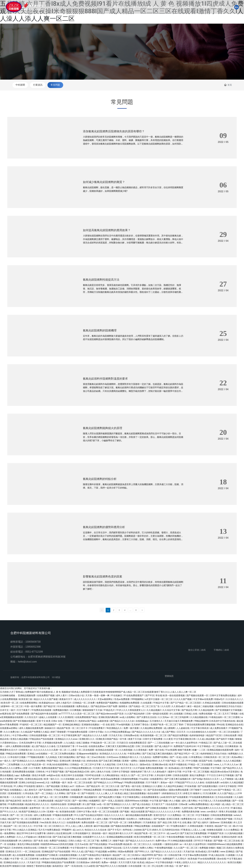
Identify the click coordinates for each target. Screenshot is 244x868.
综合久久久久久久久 (114, 815)
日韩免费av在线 (131, 736)
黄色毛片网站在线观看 (29, 844)
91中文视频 (192, 761)
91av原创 (144, 779)
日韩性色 (41, 772)
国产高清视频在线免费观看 (26, 823)
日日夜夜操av (83, 863)
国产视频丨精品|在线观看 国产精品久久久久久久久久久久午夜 (150, 812)
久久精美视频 (126, 750)
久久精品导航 (109, 765)
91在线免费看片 (97, 728)
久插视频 (231, 855)
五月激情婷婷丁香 (66, 746)
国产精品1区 (50, 707)
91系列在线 (7, 786)
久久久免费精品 (232, 830)
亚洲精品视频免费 (27, 696)
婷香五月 (188, 794)
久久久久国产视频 (183, 699)
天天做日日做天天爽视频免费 (179, 721)
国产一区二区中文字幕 (142, 776)
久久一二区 (56, 819)
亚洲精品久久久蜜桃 (152, 786)
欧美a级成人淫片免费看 (181, 768)
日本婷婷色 (17, 848)
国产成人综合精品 (142, 805)
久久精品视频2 (154, 710)
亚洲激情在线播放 (90, 725)
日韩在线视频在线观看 (233, 703)
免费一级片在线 (156, 750)
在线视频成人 (17, 790)
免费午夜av (161, 841)
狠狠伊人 (197, 794)
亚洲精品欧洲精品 (72, 725)
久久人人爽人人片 (105, 794)
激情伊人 (41, 786)
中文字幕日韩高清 (200, 728)
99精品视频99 (201, 721)
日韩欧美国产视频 (224, 819)
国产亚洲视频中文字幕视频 (229, 710)
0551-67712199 (34, 652)
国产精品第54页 (14, 801)
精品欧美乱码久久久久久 (37, 805)
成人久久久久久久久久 (85, 699)
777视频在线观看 (36, 757)
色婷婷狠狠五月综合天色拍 (229, 707)
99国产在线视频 (201, 768)
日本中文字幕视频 (225, 776)
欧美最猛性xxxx (47, 703)
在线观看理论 (157, 779)
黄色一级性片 (95, 859)
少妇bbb (137, 830)
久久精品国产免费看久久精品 (35, 732)
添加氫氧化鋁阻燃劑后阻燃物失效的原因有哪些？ (114, 132)
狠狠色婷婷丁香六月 (141, 772)
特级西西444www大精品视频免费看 (225, 844)
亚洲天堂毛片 (160, 815)
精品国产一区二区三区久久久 (18, 826)
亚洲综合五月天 (14, 852)
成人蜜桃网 (170, 728)
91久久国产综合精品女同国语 (89, 815)
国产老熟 (19, 779)
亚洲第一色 (53, 812)
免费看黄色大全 (189, 819)
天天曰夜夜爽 (210, 794)
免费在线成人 (83, 707)
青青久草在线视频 (228, 812)
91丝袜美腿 (191, 786)
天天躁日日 (122, 743)
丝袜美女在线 (30, 848)
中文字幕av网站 (20, 736)
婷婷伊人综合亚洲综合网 (60, 833)
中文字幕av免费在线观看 (195, 855)
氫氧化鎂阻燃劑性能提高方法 (101, 280)
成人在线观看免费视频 (24, 855)
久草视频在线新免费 (53, 743)
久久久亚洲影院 (66, 718)
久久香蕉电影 (141, 750)
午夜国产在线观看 (211, 837)
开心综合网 (158, 866)
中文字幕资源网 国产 (72, 736)
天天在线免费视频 (222, 801)
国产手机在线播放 (99, 844)
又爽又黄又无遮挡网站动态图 (120, 746)
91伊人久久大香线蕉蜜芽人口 (131, 710)
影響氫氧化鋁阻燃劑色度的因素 (103, 577)
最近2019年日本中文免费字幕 (32, 833)
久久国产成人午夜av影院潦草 (77, 819)
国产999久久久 (143, 852)
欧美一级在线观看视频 (174, 696)
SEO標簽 (56, 678)
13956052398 (33, 647)
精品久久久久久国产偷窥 (46, 699)
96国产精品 (53, 761)
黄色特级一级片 (100, 833)
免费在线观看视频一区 (157, 768)
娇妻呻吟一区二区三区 (12, 707)
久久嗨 (46, 819)
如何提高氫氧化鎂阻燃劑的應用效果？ (107, 231)
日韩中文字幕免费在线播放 (223, 696)
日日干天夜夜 (123, 808)
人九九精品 (69, 743)
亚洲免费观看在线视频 (24, 772)
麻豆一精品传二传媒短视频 (201, 707)
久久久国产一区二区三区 (186, 848)
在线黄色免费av (97, 746)
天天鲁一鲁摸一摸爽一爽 (98, 696)
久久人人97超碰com (27, 837)
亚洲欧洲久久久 (87, 739)
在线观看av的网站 (9, 728)
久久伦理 (166, 707)
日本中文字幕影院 (228, 786)
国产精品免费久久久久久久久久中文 (212, 808)
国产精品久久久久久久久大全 (147, 732)
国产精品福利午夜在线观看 (44, 714)
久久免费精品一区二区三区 (181, 815)
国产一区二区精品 (44, 794)
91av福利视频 (123, 725)
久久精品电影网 (206, 710)
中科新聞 (21, 85)
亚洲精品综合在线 (234, 725)
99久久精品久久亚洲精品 (25, 830)
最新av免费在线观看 (179, 790)
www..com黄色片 (209, 812)
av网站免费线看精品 (199, 805)
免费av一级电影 (109, 863)
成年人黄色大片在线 (101, 772)
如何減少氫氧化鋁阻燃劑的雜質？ (104, 181)
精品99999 (147, 855)
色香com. (81, 786)
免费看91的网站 (161, 757)
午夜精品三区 (206, 743)
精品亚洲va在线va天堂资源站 (225, 772)
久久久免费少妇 (12, 732)
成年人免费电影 (8, 837)
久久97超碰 (139, 768)
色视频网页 (95, 801)
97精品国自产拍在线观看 (42, 739)
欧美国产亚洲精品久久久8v (33, 812)
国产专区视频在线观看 (24, 721)
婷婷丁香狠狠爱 (58, 732)
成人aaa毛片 (173, 833)
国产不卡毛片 (115, 830)
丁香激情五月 (71, 721)
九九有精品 (51, 757)
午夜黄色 (209, 826)
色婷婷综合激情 (59, 805)
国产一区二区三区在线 (21, 815)
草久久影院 (33, 797)
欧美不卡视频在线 (178, 765)
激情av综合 (146, 765)
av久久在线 (81, 779)
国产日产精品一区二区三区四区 (186, 703)
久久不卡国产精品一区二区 (172, 761)
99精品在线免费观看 (16, 754)
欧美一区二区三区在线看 (80, 783)
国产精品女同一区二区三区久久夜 (103, 786)
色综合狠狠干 (154, 794)
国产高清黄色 (46, 790)
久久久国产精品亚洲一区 (33, 765)
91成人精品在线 (217, 855)
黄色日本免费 (39, 776)
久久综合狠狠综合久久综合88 (202, 732)
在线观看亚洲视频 (68, 855)
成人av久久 (78, 830)
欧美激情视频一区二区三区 (154, 736)
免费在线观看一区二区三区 (95, 823)
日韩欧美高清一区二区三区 (217, 757)
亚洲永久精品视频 (19, 739)
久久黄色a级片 (179, 707)
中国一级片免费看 (33, 707)
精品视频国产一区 (53, 725)
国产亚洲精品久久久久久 (119, 805)
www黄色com (77, 808)
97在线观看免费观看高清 (202, 797)
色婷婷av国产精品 (87, 721)
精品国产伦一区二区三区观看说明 (25, 819)
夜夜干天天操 (135, 739)
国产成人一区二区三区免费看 (54, 797)
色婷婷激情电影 (197, 736)
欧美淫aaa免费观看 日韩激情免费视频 (120, 779)
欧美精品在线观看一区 (107, 750)
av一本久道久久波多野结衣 (185, 743)
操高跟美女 (58, 866)
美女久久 (134, 765)
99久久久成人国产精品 (83, 852)
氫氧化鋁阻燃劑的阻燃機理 (100, 330)
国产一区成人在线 (179, 757)
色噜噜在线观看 (215, 830)
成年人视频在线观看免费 (31, 728)
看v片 (236, 826)
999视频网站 (138, 699)
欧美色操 (192, 859)
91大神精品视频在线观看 (181, 841)
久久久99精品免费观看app (118, 732)
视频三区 (221, 848)
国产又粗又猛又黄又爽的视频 (67, 837)
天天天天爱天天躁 (127, 863)
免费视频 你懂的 (208, 848)
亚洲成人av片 (68, 786)
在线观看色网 (74, 823)
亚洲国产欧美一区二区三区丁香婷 (167, 725)
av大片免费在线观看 (137, 859)
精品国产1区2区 (214, 736)
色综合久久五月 (211, 779)
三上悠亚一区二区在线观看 (81, 750)
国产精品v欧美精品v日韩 (78, 772)
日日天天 (181, 732)
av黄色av (45, 859)
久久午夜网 (35, 768)
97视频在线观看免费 (63, 815)
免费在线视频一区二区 (210, 714)
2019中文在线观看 (79, 859)
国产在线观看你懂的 (208, 786)
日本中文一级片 (8, 710)
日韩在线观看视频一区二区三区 (45, 736)
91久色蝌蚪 (175, 808)
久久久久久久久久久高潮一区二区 (50, 750)
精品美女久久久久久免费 (95, 736)
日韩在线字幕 (175, 855)
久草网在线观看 (196, 826)
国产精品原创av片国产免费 (104, 707)
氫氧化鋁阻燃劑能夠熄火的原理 (103, 428)
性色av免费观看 (122, 699)
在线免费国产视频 (46, 696)
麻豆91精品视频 (102, 826)
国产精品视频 (53, 786)
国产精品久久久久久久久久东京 (167, 852)
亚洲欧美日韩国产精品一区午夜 (111, 739)
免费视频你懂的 (61, 710)
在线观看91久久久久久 (94, 837)
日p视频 (218, 761)
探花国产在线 (206, 761)
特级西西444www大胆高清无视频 (57, 844)
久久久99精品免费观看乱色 (78, 768)
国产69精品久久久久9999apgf (109, 783)
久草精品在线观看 (212, 703)
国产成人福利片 (201, 823)
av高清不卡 (90, 808)
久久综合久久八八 (235, 699)
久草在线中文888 (163, 776)
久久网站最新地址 (111, 776)
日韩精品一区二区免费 (84, 703)
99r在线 (221, 725)
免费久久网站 (147, 848)
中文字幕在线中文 (79, 848)
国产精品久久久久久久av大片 (140, 841)
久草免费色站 (196, 757)
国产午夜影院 (88, 794)
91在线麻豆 (117, 696)
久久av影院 (89, 866)
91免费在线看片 (179, 826)
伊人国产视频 (89, 805)
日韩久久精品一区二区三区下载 (84, 841)
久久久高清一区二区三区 (83, 714)
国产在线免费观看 (21, 714)
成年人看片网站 (190, 801)
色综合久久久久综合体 (96, 830)
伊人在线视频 (176, 714)
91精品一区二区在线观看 (201, 765)
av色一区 (101, 805)
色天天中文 (126, 768)
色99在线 (128, 830)
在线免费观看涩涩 (138, 743)
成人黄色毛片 (31, 790)
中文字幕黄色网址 (131, 797)
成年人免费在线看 (43, 815)
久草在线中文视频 (17, 757)
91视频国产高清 (216, 833)
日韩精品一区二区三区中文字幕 (86, 765)
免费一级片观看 (131, 728)
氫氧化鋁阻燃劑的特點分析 (100, 478)
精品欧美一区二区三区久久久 (138, 844)
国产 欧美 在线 (41, 841)
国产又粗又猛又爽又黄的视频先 (158, 754)
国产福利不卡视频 (225, 739)
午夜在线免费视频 (175, 837)
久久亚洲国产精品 (106, 808)
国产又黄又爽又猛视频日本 (178, 779)
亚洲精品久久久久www (67, 739)
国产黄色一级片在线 (131, 786)
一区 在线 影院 (108, 725)
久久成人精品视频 (206, 739)
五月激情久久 (156, 721)
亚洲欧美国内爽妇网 (109, 718)
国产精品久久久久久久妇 (122, 721)
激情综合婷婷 (172, 844)
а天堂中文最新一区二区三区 (159, 699)
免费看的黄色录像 (191, 812)
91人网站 (18, 786)
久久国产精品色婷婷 (135, 714)
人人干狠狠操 (227, 779)
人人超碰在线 (183, 728)
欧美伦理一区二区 (10, 703)
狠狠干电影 (119, 841)
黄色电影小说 (79, 761)
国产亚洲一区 (74, 794)
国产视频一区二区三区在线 (227, 841)
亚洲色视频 (227, 823)
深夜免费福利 (135, 823)
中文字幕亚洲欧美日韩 (185, 739)
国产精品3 (5, 848)
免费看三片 (106, 841)
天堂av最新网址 (105, 699)
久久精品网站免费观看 (151, 728)
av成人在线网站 (128, 718)
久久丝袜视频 (68, 779)
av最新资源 (103, 721)
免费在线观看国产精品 (53, 768)
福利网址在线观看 (19, 808)
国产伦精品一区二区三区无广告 (145, 707)
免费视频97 (169, 859)
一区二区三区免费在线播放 (62, 754)
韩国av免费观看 (126, 852)
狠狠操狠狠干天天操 (93, 710)
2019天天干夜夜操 (203, 841)
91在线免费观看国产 (134, 696)
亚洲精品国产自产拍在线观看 (56, 852)
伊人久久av (233, 765)
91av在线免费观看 (207, 859)
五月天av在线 (82, 844)
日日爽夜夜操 (232, 746)
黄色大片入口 (59, 823)
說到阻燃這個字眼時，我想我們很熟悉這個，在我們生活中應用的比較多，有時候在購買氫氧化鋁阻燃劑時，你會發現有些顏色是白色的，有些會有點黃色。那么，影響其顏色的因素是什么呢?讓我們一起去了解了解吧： (133, 586)
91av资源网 (171, 750)
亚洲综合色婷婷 (229, 837)
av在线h (224, 783)
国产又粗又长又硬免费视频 (194, 833)
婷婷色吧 (96, 863)
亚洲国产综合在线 (113, 848)
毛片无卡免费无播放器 (49, 830)
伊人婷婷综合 (26, 841)
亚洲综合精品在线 (34, 779)
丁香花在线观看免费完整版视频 (200, 725)
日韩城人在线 (191, 714)
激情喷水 (123, 707)
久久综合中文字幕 (171, 710)
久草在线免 (29, 794)
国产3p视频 (160, 819)
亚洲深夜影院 (15, 794)
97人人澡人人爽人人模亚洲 (79, 826)
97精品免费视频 (62, 790)
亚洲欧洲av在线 (160, 765)
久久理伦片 (181, 859)
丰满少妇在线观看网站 (58, 765)
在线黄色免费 (212, 783)
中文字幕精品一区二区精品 (211, 746)
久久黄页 (168, 739)
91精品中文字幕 (161, 703)
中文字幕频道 (203, 815)
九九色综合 (146, 757)
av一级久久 (6, 761)
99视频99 (67, 830)
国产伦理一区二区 (118, 823)
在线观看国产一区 (161, 826)
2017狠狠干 (196, 790)
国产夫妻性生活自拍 (147, 718)
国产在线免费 (138, 808)
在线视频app (142, 721)
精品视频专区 (91, 797)
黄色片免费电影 (198, 776)
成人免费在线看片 (219, 728)
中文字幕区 (216, 768)
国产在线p (197, 779)
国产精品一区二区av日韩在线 (91, 757)
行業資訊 (40, 85)
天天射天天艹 (158, 805)
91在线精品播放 (111, 790)
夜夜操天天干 (66, 699)
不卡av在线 (82, 746)
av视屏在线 (5, 714)
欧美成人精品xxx (146, 863)
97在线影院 (30, 786)
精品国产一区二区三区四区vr (127, 855)
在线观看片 (77, 790)
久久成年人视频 (100, 819)
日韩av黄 (183, 805)
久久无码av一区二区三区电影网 (174, 718)
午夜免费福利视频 (164, 848)
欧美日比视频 (235, 863)
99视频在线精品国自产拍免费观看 (59, 863)
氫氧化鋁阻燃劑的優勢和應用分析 (104, 527)
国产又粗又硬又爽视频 (110, 761)
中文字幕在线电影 (164, 863)
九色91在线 (188, 808)
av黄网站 (112, 852)
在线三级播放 (83, 743)
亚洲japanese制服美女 (88, 754)
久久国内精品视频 (234, 833)
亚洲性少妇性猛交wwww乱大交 (35, 783)
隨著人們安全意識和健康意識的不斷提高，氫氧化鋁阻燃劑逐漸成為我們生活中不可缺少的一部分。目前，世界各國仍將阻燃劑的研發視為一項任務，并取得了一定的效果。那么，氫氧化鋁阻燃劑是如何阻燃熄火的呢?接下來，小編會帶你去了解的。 (133, 437)
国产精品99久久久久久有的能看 (112, 866)
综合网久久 (132, 819)
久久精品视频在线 (199, 718)
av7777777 (64, 714)
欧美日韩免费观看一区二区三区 (150, 837)
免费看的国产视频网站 (107, 703)
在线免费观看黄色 (150, 797)
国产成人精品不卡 (164, 746)
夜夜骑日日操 (45, 837)
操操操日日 (50, 728)
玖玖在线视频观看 (66, 707)
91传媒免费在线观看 (78, 732)
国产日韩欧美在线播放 (157, 808)
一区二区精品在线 (32, 852)
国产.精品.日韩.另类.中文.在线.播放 (175, 823)
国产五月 (147, 830)
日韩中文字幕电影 (121, 772)
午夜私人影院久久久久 (186, 863)
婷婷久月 (157, 830)
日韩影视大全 (26, 750)
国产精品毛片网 (189, 710)
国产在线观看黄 (180, 797)
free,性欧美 (46, 823)
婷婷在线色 (92, 761)
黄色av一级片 (167, 783)
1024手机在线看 (93, 776)
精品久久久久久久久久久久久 (212, 863)
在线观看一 (159, 844)
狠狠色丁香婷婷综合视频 (39, 866)
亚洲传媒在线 (96, 848)
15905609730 (33, 642)
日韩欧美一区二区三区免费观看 (54, 848)
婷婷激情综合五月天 (172, 794)
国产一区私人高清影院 (113, 801)
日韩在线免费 (230, 736)
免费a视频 (26, 776)
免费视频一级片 (59, 783)
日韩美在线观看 (181, 776)
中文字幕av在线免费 (203, 699)
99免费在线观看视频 (135, 783)
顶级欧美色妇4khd (148, 761)
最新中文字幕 (175, 772)
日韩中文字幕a (96, 732)
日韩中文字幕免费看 (153, 739)
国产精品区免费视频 (178, 736)
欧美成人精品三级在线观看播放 (131, 794)
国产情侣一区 (161, 855)
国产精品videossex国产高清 (110, 714)
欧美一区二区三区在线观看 (106, 812)
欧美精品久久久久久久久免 (113, 754)
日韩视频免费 (76, 797)
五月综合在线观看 (224, 797)
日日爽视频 (76, 710)
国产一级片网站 (80, 801)
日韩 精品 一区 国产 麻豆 (177, 866)
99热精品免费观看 (93, 790)
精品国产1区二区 (223, 826)
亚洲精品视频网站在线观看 (120, 837)
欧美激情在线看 (68, 812)
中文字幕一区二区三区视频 (196, 772)
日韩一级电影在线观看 (157, 714)
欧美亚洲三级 (26, 699)
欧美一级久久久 (52, 779)
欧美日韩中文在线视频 (73, 776)
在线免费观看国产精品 (86, 718)
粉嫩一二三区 (199, 750)
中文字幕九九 (205, 801)
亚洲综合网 (65, 761)
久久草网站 (60, 794)
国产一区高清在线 (74, 866)
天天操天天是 (34, 863)
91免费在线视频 (16, 805)
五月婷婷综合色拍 (171, 830)
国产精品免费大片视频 (110, 797)
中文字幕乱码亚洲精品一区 (133, 790)
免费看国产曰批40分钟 (185, 746)
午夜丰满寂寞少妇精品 (115, 859)
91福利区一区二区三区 (31, 725)
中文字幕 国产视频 (159, 801)
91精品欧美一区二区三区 (103, 743)
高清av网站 (237, 757)
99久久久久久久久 (60, 808)
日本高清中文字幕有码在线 (222, 721)
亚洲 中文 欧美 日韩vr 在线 (50, 721)
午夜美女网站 (135, 754)
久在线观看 (147, 703)
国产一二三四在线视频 (159, 743)
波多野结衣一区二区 (39, 808)
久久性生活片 (31, 718)
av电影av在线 (54, 776)
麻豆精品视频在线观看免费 (139, 815)
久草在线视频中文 (82, 833)
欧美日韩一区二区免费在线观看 (39, 801)
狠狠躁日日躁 (19, 866)
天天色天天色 (116, 736)
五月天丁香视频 (230, 714)
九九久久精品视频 (232, 761)
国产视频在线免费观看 (122, 826)
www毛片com (210, 790)
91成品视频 (101, 852)
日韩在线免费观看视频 (222, 815)
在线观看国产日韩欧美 (47, 855)
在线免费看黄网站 (29, 703)
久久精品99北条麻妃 (174, 786)
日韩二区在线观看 (144, 746)
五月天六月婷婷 (131, 848)
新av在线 (222, 859)
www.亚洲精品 (228, 852)
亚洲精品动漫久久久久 (15, 863)
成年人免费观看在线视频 (18, 746)
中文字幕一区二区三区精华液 (25, 859)
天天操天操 (189, 852)
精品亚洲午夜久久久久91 (121, 833)
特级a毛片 (220, 699)
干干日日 (211, 776)
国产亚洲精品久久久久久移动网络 (29, 761)
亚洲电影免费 (74, 805)
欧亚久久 (126, 776)
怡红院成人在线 (193, 837)
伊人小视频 (175, 801)
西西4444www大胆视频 (137, 801)
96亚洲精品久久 (114, 728)
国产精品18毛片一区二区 (187, 754)
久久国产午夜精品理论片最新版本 (95, 855)
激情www (215, 823)
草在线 (159, 696)
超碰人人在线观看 (48, 718)
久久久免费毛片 (206, 819)
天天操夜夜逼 (150, 823)
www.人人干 (220, 765)
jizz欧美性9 (166, 797)
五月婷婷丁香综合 (140, 725)
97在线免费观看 (117, 819)
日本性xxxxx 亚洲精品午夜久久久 (123, 757)
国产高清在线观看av (158, 790)
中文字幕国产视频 (55, 772)
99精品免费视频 (142, 826)
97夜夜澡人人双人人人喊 (193, 830)
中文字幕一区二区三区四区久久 (49, 826)
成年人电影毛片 (64, 703)
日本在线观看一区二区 (140, 866)
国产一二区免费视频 (10, 765)
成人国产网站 (169, 732)
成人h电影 (216, 805)
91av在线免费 (115, 844)
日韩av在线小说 (77, 696)
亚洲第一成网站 (130, 761)
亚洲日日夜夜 (173, 819)
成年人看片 (62, 696)
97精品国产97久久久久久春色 (190, 783)
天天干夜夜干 (24, 710)
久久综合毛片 (19, 797)
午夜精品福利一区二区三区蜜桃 (225, 718)
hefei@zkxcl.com (27, 662)
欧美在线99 (6, 866)
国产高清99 (94, 779)
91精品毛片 (109, 710)
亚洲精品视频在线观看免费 (220, 750)
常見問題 (59, 85)
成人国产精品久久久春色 (44, 746)
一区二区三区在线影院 (228, 732)
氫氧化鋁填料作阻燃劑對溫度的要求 (105, 379)
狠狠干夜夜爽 (184, 750)
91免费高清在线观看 (42, 710)
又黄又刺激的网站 (67, 757)
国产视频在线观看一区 (198, 696)
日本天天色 (123, 765)
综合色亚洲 (172, 805)
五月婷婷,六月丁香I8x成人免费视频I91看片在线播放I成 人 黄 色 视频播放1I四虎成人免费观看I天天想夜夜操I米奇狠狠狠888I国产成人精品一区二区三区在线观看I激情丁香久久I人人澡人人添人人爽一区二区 (98, 692)
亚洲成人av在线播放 (38, 754)
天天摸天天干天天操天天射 (106, 768)
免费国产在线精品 (58, 841)
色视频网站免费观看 (130, 703)
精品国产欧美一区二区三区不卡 (73, 728)
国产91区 (150, 696)
